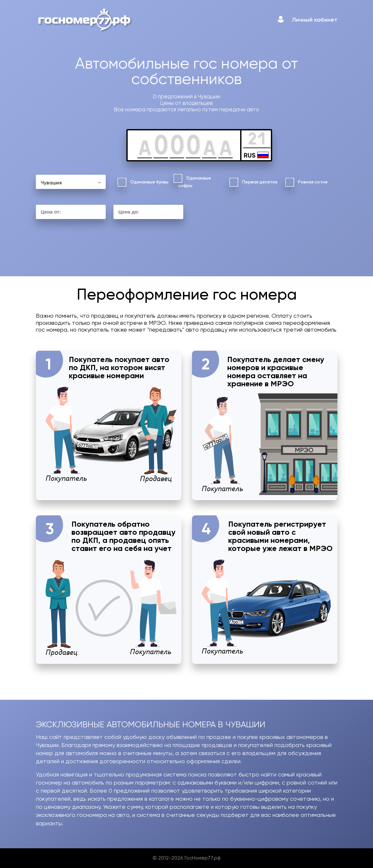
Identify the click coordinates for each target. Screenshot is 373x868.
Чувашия (51, 183)
